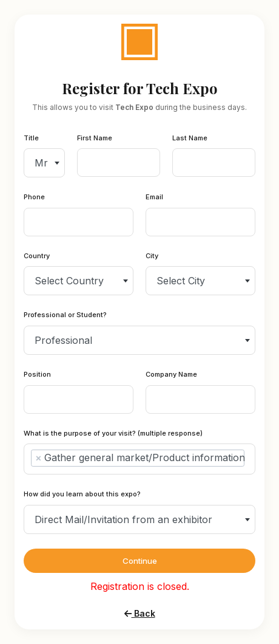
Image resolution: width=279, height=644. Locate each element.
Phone (34, 197)
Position (37, 374)
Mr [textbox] (41, 163)
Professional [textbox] (63, 340)
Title (31, 138)
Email (154, 197)
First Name (95, 138)
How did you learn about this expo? (82, 494)
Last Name (190, 138)
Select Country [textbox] (69, 281)
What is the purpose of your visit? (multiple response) (113, 433)
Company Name (171, 374)
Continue (140, 561)
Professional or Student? (65, 315)
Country (37, 256)
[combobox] (44, 163)
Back (140, 613)
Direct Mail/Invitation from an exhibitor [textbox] (123, 519)
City (152, 256)
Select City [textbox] (181, 281)
